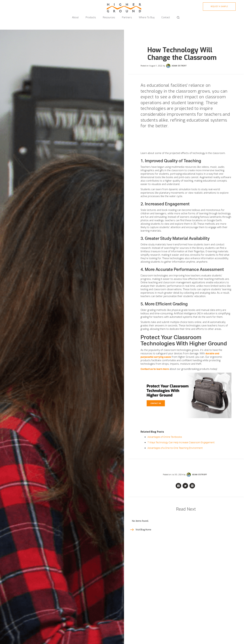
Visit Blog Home (143, 530)
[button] (75, 16)
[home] (124, 6)
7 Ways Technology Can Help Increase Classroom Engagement (181, 443)
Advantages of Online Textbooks (165, 437)
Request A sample (219, 6)
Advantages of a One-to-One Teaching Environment (175, 448)
